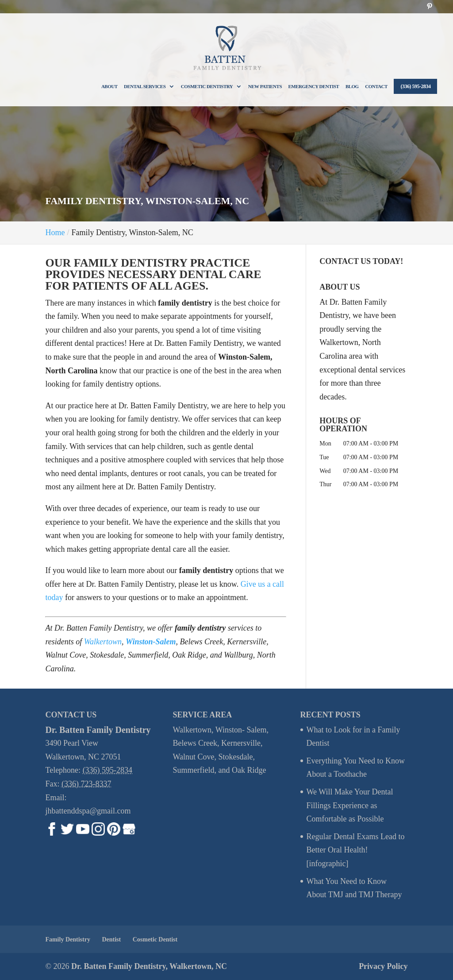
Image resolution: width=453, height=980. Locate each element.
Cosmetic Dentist (155, 939)
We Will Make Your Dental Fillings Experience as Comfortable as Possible (350, 805)
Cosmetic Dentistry (207, 86)
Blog (352, 86)
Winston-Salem (151, 642)
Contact (376, 86)
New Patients (265, 86)
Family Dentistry (67, 939)
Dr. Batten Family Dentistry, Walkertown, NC (149, 966)
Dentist (111, 939)
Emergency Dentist (314, 86)
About (109, 86)
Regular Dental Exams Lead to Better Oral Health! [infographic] (356, 850)
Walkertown (103, 642)
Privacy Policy (383, 966)
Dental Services (145, 86)
